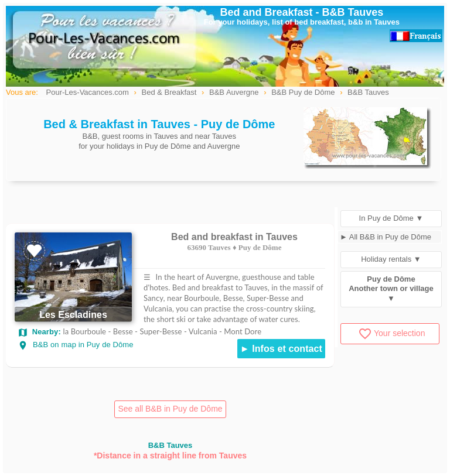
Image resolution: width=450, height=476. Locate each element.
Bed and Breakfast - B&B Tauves (301, 12)
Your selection (391, 333)
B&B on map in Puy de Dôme (76, 345)
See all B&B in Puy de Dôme (170, 409)
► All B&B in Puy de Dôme (386, 237)
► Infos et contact (281, 349)
